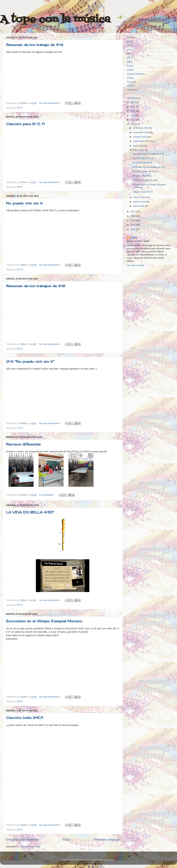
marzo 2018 (139, 197)
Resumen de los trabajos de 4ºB (36, 286)
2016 (133, 216)
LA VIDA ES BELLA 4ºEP (30, 512)
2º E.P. (20, 270)
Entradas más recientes (22, 840)
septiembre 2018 (142, 141)
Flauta (130, 66)
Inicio (66, 840)
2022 (133, 107)
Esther (134, 238)
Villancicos (132, 90)
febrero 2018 (140, 202)
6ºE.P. (130, 62)
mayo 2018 (139, 150)
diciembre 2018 (141, 128)
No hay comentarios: (50, 103)
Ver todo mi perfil (135, 265)
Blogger (110, 860)
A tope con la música (55, 20)
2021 (133, 111)
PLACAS (131, 82)
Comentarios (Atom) (30, 847)
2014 (133, 225)
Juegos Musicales (136, 74)
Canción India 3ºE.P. (25, 718)
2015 (133, 220)
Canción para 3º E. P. (26, 124)
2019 (133, 120)
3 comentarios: (47, 495)
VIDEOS (131, 86)
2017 (133, 212)
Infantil (130, 70)
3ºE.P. (20, 187)
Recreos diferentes (23, 444)
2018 (133, 124)
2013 (133, 229)
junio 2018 (139, 146)
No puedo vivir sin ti (24, 203)
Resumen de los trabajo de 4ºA (35, 45)
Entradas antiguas (107, 840)
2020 (133, 115)
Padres (130, 78)
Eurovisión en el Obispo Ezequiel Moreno (44, 621)
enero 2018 (139, 206)
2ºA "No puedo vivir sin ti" (30, 361)
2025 (133, 102)
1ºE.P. (20, 701)
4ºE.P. (20, 108)
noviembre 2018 (142, 132)
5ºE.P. (130, 58)
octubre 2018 (140, 137)
